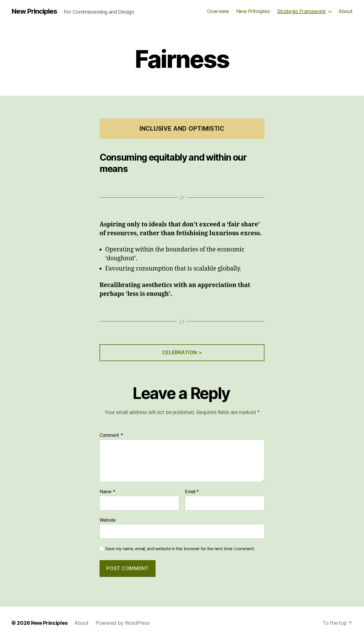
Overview (218, 11)
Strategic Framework (302, 11)
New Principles (34, 11)
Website (108, 520)
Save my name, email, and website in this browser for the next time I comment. (180, 549)
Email (192, 492)
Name (107, 492)
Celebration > (182, 353)
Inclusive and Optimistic (182, 129)
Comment (111, 435)
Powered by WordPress (123, 623)
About (346, 11)
